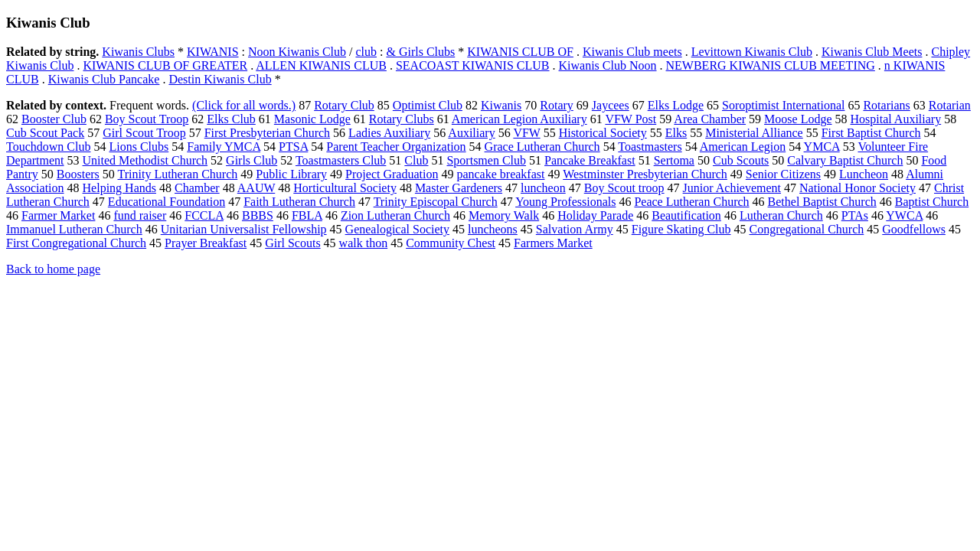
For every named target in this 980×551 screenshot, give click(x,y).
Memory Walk (504, 215)
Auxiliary (471, 133)
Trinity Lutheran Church (178, 174)
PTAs (855, 215)
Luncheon (864, 174)
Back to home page (53, 269)
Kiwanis (501, 105)
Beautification (686, 215)
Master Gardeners (459, 188)
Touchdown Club (48, 147)
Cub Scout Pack (45, 133)
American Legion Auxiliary (519, 119)
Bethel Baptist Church (822, 202)
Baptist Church (932, 202)
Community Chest (451, 243)
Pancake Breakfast (590, 160)
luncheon (543, 188)
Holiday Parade (595, 215)
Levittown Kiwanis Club (752, 52)
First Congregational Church (76, 243)
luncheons (493, 229)
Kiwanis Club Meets (872, 52)
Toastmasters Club (341, 160)
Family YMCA (224, 147)
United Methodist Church (145, 160)
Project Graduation (392, 174)
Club (416, 160)
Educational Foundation (167, 202)
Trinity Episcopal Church (436, 202)
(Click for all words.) (244, 105)
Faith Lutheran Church (299, 202)
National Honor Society (857, 188)
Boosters (78, 174)
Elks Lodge (676, 105)
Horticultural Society (345, 188)
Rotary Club (344, 105)
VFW (526, 133)
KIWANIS (213, 52)
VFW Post (630, 119)
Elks (676, 133)
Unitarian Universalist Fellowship (244, 229)
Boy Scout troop (624, 188)
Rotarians (886, 105)
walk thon (364, 243)
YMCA (822, 147)
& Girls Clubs (420, 52)
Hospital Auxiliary (896, 119)
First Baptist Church (871, 133)
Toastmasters (650, 147)
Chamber (197, 188)
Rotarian (950, 105)
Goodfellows (914, 229)
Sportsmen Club (486, 160)
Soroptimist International (783, 105)
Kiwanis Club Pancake (104, 79)
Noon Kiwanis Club (297, 52)
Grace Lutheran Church (542, 147)
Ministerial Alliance (754, 133)
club (366, 52)
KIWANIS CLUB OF (520, 52)
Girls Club (252, 160)
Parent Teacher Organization (396, 147)
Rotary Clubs (402, 119)
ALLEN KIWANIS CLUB (321, 65)
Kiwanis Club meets (632, 52)
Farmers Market (553, 243)
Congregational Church (807, 229)
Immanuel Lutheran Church (74, 229)
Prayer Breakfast (206, 243)
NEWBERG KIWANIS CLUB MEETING (771, 65)
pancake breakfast (500, 174)
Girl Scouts (292, 243)
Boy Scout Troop (147, 119)
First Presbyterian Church (267, 133)
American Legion (743, 147)
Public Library (291, 174)
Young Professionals (565, 202)
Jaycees (611, 105)
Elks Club (231, 119)
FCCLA (204, 215)
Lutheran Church (781, 215)
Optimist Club (428, 105)
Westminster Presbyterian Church (645, 174)
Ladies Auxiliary (389, 133)
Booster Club (54, 119)
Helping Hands (119, 188)
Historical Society (603, 133)
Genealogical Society (397, 229)
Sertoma (674, 160)
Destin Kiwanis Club (220, 79)
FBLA (307, 215)
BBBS (258, 215)
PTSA (293, 147)
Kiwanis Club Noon (608, 65)
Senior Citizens (783, 174)
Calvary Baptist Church (845, 160)
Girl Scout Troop (144, 133)
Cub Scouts (741, 160)
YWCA (904, 215)
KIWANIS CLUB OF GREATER (165, 65)
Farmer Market (58, 215)
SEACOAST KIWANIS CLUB (473, 65)
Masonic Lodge (312, 119)
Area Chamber (710, 119)
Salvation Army (575, 229)
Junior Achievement (732, 188)
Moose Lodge (798, 119)
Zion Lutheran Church (395, 215)
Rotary (557, 105)
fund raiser (140, 215)
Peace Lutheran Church (691, 202)
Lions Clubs (139, 147)
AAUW (256, 188)
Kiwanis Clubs (138, 52)
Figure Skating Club (681, 229)
